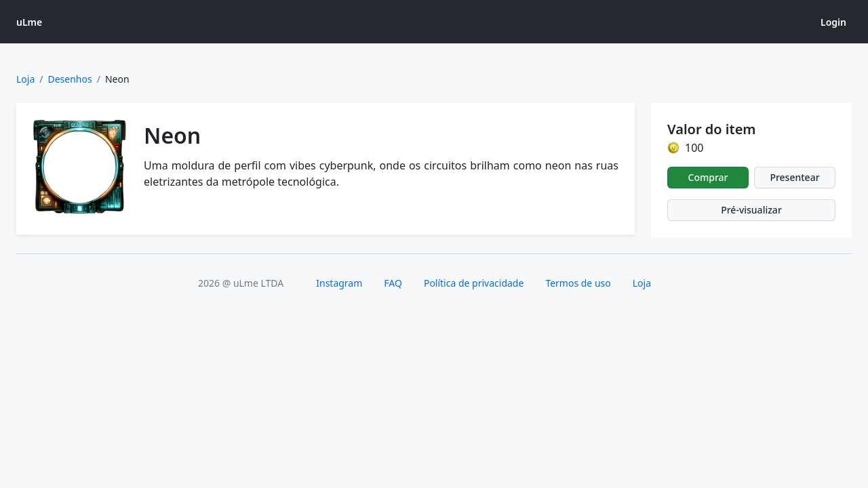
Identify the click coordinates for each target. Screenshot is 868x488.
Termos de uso (578, 283)
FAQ (393, 283)
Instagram (339, 283)
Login (833, 22)
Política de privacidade (474, 283)
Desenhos (70, 79)
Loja (25, 79)
